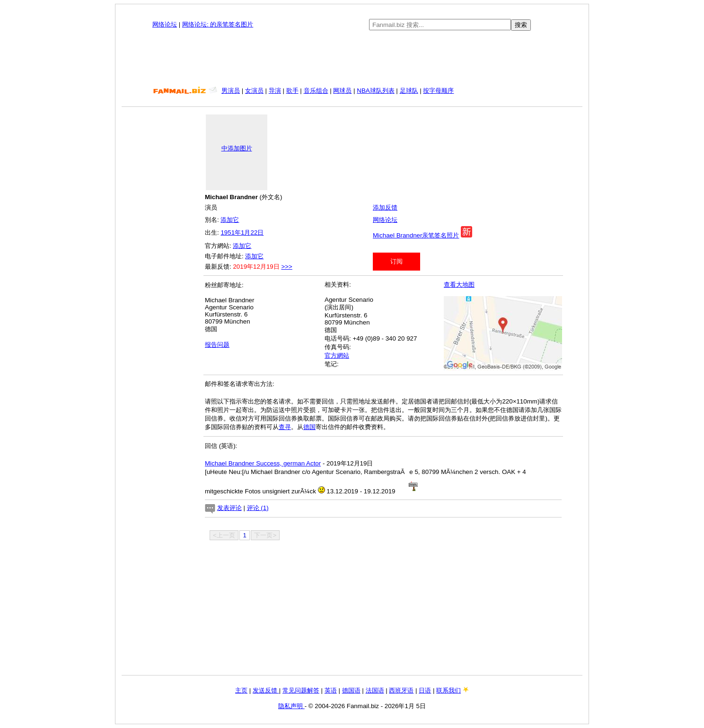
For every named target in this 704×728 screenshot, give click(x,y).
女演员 (254, 91)
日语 (425, 690)
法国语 (375, 690)
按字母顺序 (438, 91)
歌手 (292, 91)
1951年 (231, 232)
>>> (286, 267)
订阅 (396, 261)
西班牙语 (401, 690)
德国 (309, 427)
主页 (241, 690)
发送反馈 (266, 690)
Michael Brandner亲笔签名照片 (416, 235)
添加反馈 (385, 207)
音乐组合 (316, 91)
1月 (246, 232)
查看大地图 (459, 285)
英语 (331, 690)
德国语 (351, 690)
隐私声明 (291, 706)
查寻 (285, 427)
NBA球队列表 (375, 91)
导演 (275, 91)
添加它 (230, 220)
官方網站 (337, 355)
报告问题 (217, 345)
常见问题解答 (301, 690)
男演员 (231, 91)
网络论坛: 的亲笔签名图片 (218, 24)
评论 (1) (258, 508)
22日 (257, 232)
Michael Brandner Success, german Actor (263, 463)
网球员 (342, 91)
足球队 (409, 91)
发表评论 (229, 508)
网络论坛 (165, 24)
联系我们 (449, 690)
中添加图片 (237, 148)
